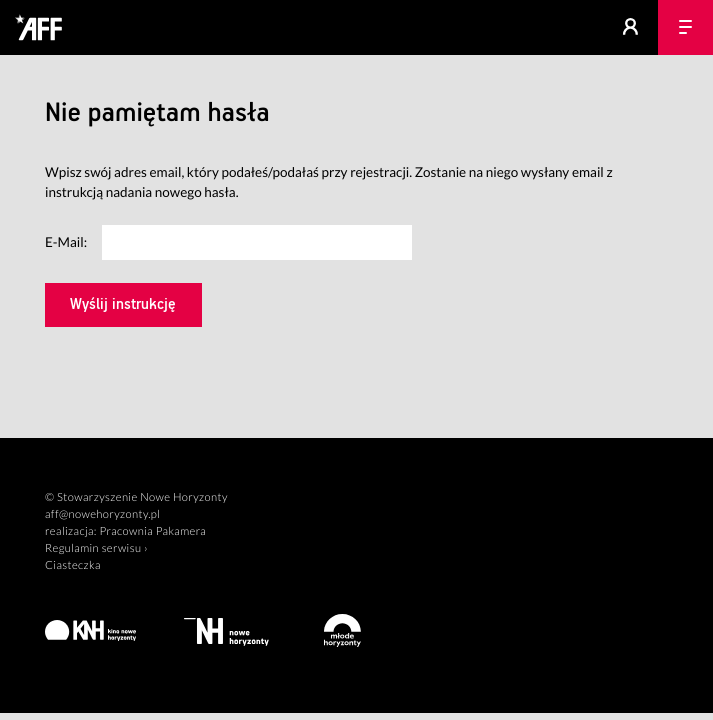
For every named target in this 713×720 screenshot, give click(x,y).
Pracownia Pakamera (152, 531)
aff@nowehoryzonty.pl (102, 514)
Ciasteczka (73, 565)
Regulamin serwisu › (96, 548)
